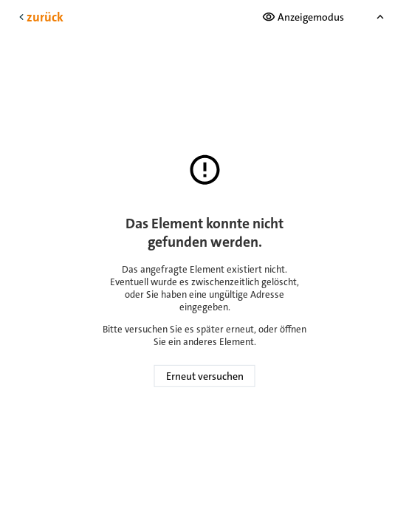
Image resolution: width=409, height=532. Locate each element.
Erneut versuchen (205, 376)
